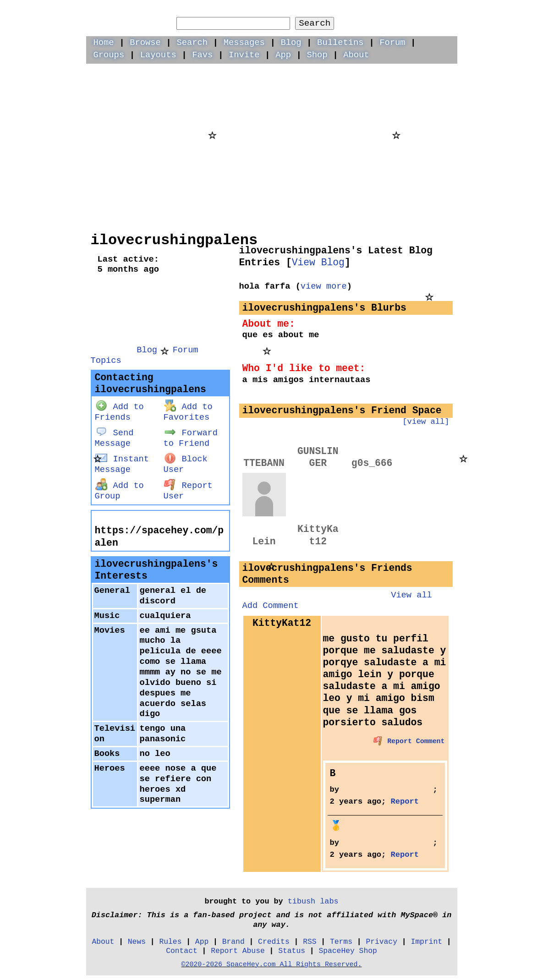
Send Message (114, 438)
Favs (202, 55)
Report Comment (409, 741)
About (356, 55)
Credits (274, 942)
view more (324, 286)
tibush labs (313, 901)
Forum (392, 43)
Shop (317, 55)
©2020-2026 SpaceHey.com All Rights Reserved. (271, 964)
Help (352, 12)
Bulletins (340, 43)
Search (315, 23)
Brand (233, 942)
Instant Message (122, 464)
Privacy (381, 942)
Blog (291, 43)
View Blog (318, 263)
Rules (170, 942)
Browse (145, 43)
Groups (109, 55)
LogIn (392, 12)
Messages (244, 43)
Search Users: (255, 11)
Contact (182, 951)
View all (411, 595)
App (283, 55)
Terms (341, 942)
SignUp (436, 12)
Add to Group (119, 491)
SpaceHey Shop (348, 951)
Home (104, 43)
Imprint (426, 942)
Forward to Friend (191, 438)
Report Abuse (238, 951)
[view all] (426, 422)
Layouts (158, 55)
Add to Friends (119, 412)
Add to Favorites (188, 412)
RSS (310, 942)
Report (405, 802)
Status (292, 951)
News (137, 942)
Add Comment (271, 606)
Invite (244, 55)
